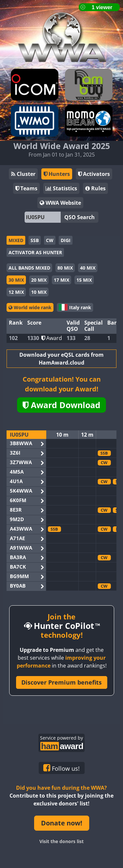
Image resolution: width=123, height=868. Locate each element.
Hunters (57, 174)
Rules (95, 188)
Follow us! (61, 768)
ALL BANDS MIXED (29, 268)
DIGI (66, 240)
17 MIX (61, 280)
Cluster (23, 174)
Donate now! (62, 823)
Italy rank (75, 307)
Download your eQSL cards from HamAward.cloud (61, 359)
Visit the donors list (61, 841)
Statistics (61, 188)
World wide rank (30, 307)
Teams (26, 188)
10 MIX (39, 292)
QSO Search (80, 217)
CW (50, 240)
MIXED (16, 240)
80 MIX (65, 268)
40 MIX (88, 268)
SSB (35, 240)
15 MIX (84, 280)
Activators (94, 174)
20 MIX (39, 280)
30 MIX (16, 280)
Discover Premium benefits (61, 682)
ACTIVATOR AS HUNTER (35, 252)
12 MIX (16, 292)
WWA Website (60, 203)
